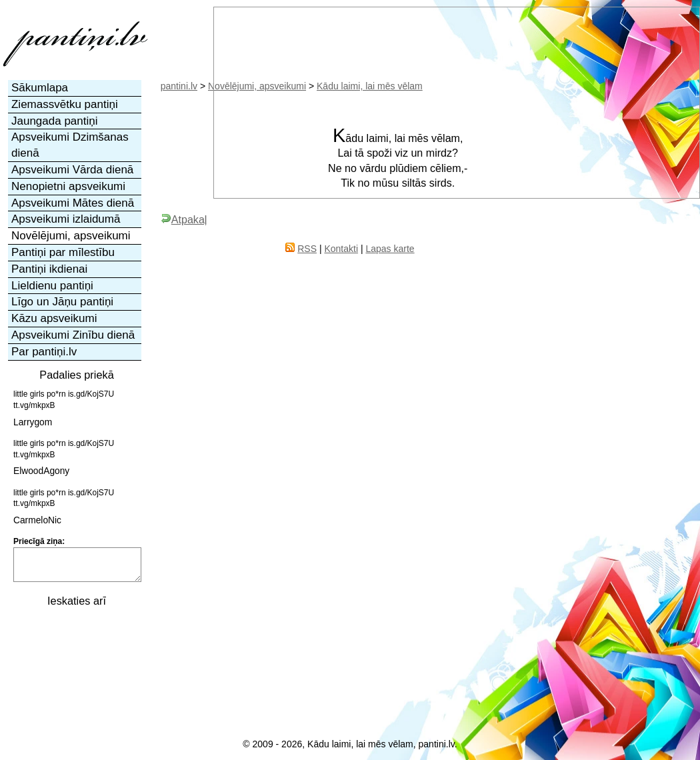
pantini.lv (179, 86)
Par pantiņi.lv (44, 352)
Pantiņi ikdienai (49, 269)
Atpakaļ (184, 219)
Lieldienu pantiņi (52, 286)
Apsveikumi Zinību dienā (73, 335)
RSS (307, 249)
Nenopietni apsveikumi (68, 186)
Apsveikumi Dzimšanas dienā (70, 145)
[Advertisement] (75, 682)
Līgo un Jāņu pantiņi (62, 302)
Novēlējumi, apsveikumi (71, 236)
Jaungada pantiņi (55, 121)
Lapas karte (390, 249)
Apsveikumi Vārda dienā (72, 170)
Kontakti (341, 249)
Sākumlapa (40, 88)
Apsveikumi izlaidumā (66, 219)
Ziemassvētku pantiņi (65, 104)
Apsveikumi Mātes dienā (73, 203)
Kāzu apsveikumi (54, 318)
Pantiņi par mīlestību (63, 252)
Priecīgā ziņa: (39, 541)
